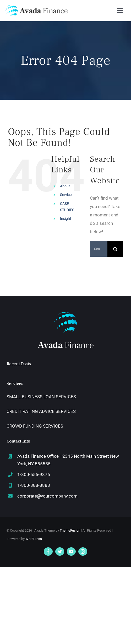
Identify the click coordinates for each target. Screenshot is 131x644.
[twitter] (60, 552)
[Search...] (99, 249)
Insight (66, 219)
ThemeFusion (70, 530)
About (65, 186)
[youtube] (71, 552)
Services (67, 195)
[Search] (115, 249)
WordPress (34, 539)
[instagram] (83, 552)
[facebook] (48, 552)
